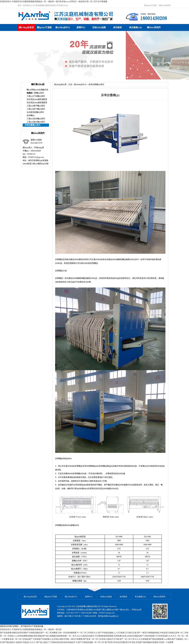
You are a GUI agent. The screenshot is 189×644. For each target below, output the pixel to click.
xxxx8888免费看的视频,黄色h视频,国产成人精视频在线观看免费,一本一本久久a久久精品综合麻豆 (54, 636)
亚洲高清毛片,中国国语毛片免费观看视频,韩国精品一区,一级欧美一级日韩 (31, 629)
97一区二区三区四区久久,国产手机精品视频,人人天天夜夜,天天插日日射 (107, 633)
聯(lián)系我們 (165, 5)
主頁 (70, 84)
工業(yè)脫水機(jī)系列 (36, 122)
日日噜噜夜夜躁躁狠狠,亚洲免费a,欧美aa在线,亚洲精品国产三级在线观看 (125, 636)
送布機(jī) (31, 115)
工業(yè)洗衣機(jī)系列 (36, 119)
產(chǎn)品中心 (63, 27)
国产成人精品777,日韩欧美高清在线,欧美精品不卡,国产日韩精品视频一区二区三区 (70, 642)
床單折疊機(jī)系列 (96, 84)
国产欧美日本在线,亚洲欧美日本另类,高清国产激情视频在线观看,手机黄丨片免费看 (139, 642)
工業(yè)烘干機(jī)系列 (36, 109)
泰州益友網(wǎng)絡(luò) (108, 616)
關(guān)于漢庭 (150, 5)
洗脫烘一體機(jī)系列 (35, 93)
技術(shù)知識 (99, 27)
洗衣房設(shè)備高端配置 (37, 99)
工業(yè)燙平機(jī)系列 (36, 106)
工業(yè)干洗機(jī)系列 (36, 96)
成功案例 (117, 27)
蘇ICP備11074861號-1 (74, 616)
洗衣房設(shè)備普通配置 (37, 103)
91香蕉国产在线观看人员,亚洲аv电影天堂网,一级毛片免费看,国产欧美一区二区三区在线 (69, 639)
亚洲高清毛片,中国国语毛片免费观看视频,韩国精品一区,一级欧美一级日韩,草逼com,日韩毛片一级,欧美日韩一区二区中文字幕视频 (54, 2)
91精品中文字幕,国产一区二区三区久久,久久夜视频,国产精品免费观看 (135, 639)
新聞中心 (81, 27)
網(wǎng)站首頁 (26, 27)
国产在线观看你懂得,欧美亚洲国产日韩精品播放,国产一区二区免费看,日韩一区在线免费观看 (38, 633)
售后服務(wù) (135, 27)
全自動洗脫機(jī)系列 (35, 112)
